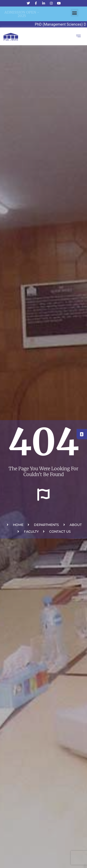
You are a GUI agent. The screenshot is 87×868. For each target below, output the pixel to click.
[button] (75, 13)
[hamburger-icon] (78, 36)
